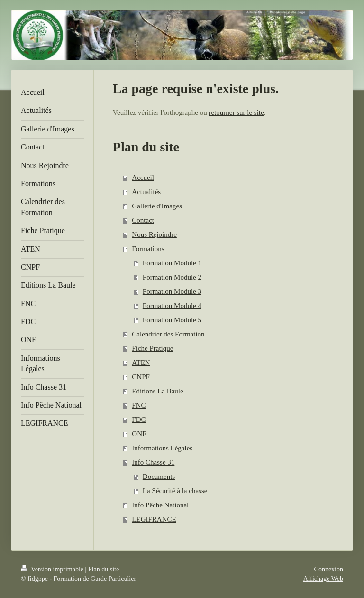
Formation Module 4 (172, 306)
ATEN (141, 363)
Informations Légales (162, 448)
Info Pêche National (160, 505)
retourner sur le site (236, 112)
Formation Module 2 (172, 277)
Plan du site (104, 569)
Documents (159, 477)
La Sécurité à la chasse (175, 491)
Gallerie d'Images (157, 206)
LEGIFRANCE (154, 519)
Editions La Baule (157, 391)
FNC (139, 405)
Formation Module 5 (172, 320)
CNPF (141, 377)
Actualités (146, 192)
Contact (143, 220)
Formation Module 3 (172, 291)
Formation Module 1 (172, 263)
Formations (148, 249)
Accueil (143, 178)
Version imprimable (53, 569)
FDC (139, 420)
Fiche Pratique (152, 348)
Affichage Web (323, 579)
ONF (139, 434)
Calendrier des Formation (168, 334)
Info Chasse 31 (153, 462)
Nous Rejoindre (154, 234)
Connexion (329, 569)
